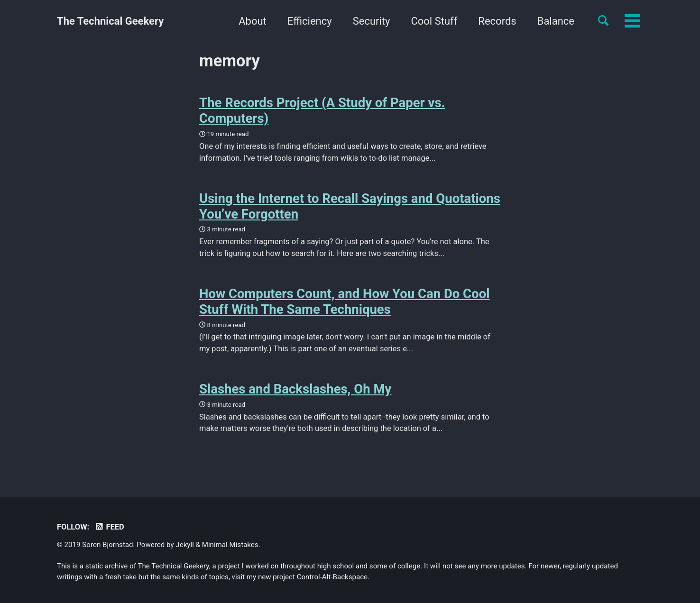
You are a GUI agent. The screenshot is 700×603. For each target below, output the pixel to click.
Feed (109, 527)
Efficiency (310, 21)
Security (372, 21)
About (253, 21)
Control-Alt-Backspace (332, 577)
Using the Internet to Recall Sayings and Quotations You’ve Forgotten (350, 206)
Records (497, 21)
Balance (556, 21)
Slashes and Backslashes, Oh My (295, 389)
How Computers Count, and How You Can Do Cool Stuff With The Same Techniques (344, 301)
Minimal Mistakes (230, 545)
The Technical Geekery (110, 21)
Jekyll (185, 545)
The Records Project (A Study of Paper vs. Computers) (322, 110)
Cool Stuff (434, 21)
